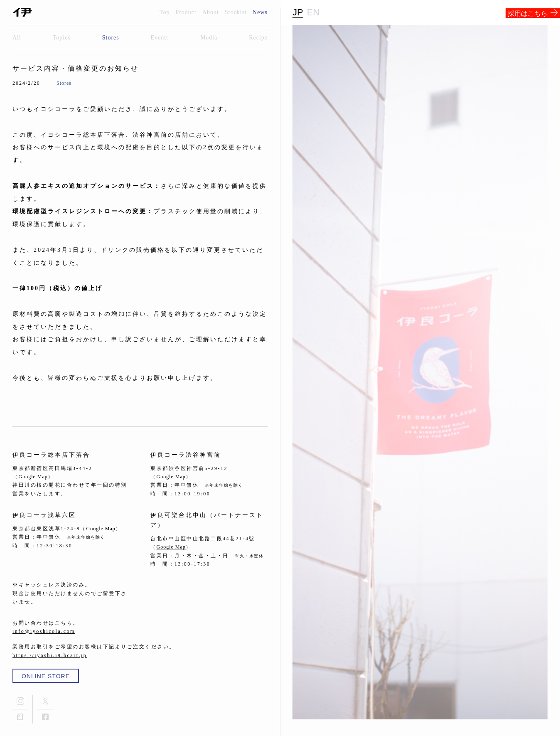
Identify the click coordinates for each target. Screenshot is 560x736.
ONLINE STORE (46, 676)
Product (186, 12)
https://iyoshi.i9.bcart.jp (50, 655)
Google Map (33, 477)
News (260, 12)
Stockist (236, 12)
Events (160, 38)
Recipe (258, 38)
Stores (111, 38)
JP (298, 12)
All (17, 38)
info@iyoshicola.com (44, 631)
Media (209, 38)
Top (165, 12)
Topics (62, 38)
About (211, 12)
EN (313, 12)
